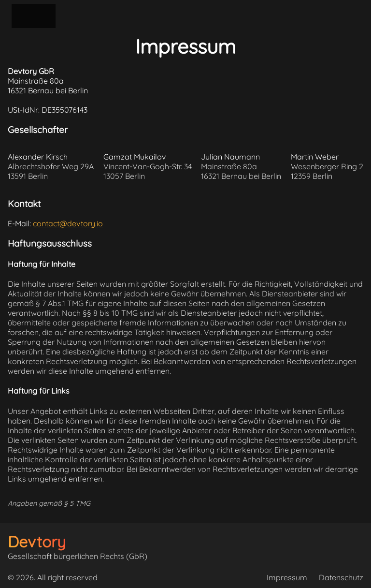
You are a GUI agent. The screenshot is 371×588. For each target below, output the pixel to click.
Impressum (287, 577)
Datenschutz (341, 577)
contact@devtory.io (68, 223)
